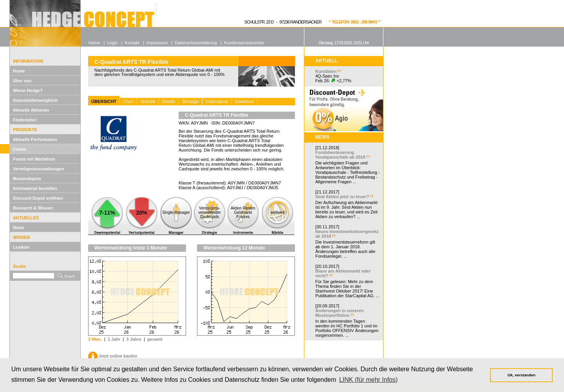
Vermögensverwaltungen (38, 169)
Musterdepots (27, 179)
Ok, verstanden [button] (522, 375)
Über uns (22, 81)
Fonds (19, 149)
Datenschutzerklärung (196, 43)
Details (169, 101)
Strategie (190, 101)
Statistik (148, 101)
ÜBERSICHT (104, 101)
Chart (128, 101)
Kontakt (132, 43)
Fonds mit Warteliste (34, 159)
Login (112, 43)
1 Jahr (114, 339)
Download (245, 101)
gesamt (155, 339)
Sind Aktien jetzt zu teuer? (342, 197)
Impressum (157, 43)
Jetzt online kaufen (113, 356)
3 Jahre (134, 339)
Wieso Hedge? (28, 90)
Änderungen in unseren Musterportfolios (339, 313)
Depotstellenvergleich (35, 100)
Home (19, 71)
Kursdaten (326, 71)
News (19, 228)
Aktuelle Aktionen (31, 110)
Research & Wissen (33, 208)
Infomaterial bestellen (35, 188)
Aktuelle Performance (35, 139)
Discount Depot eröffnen (38, 198)
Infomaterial (217, 101)
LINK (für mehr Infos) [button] (368, 380)
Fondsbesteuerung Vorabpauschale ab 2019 (340, 155)
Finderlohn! (25, 120)
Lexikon (21, 247)
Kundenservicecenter (244, 43)
